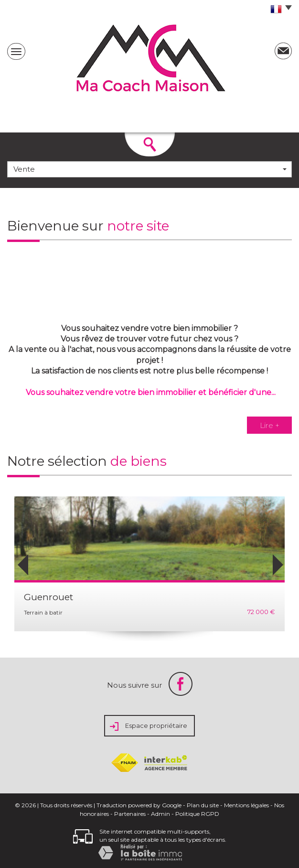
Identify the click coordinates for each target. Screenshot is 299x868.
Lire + (270, 425)
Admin (160, 814)
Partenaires (130, 814)
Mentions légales (246, 805)
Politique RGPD (197, 814)
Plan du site (203, 805)
